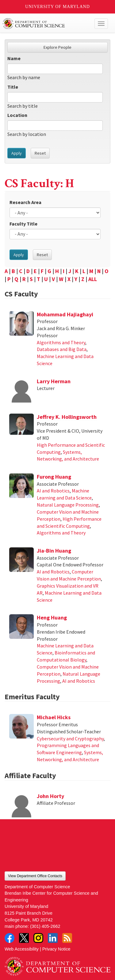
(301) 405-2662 (45, 926)
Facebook (10, 938)
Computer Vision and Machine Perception (69, 575)
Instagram (38, 938)
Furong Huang (54, 477)
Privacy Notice (56, 949)
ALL (93, 279)
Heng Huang (52, 617)
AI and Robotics (53, 491)
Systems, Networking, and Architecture (68, 455)
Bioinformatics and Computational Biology (66, 656)
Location (17, 115)
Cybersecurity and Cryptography (70, 739)
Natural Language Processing (68, 505)
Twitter (24, 938)
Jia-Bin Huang (54, 551)
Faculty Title (23, 224)
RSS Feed (67, 938)
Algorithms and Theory (61, 342)
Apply (17, 153)
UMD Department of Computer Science (46, 24)
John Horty (50, 796)
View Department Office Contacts (35, 876)
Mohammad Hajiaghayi (65, 314)
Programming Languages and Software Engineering (68, 749)
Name (14, 58)
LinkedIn (53, 938)
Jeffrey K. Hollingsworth (67, 417)
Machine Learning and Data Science (64, 494)
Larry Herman (54, 381)
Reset (40, 153)
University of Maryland (57, 7)
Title (13, 87)
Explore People (57, 47)
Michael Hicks (54, 717)
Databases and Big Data (62, 349)
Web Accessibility (22, 949)
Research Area (25, 202)
